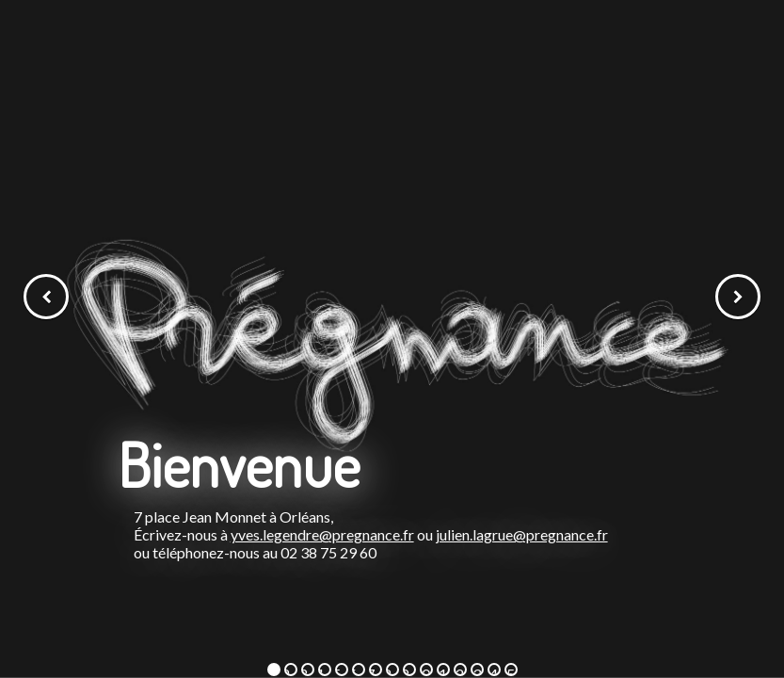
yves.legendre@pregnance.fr (322, 534)
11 (442, 670)
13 (476, 670)
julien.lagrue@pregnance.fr (522, 534)
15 (510, 670)
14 (493, 670)
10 (425, 670)
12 (459, 670)
